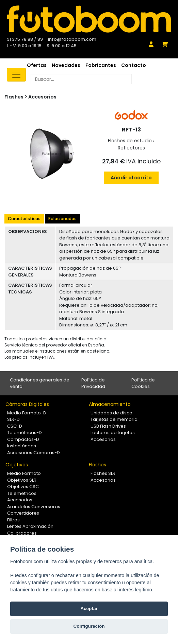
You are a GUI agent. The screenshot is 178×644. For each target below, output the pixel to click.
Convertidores (23, 513)
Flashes (98, 465)
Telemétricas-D (25, 433)
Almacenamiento (110, 404)
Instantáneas (22, 446)
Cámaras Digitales (27, 404)
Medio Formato (24, 473)
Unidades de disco (111, 413)
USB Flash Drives (108, 426)
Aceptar (89, 609)
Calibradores (22, 533)
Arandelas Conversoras (34, 507)
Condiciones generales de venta (40, 383)
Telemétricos (22, 493)
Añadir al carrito (131, 178)
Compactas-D (23, 439)
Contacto (134, 65)
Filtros (13, 520)
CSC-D (15, 426)
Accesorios (42, 97)
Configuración (89, 626)
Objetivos (17, 465)
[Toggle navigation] (16, 75)
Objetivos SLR (22, 480)
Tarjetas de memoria (114, 419)
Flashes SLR (103, 473)
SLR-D (13, 419)
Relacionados (62, 219)
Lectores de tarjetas (113, 433)
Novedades (66, 65)
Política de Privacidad (93, 383)
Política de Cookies (143, 383)
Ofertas (37, 65)
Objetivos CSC (23, 487)
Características (24, 219)
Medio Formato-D (27, 413)
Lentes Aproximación (30, 526)
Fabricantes (101, 65)
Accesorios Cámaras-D (34, 453)
